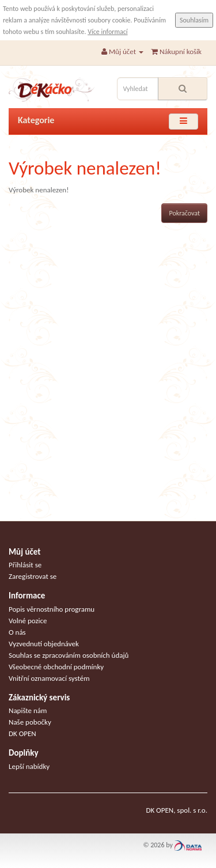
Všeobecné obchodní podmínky (56, 667)
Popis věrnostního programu (52, 609)
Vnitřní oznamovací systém (49, 678)
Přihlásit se (25, 565)
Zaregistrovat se (33, 576)
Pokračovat (184, 213)
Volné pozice (28, 621)
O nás (17, 632)
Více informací (107, 32)
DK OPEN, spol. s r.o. (177, 810)
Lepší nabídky (29, 766)
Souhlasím (194, 20)
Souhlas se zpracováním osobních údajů (69, 655)
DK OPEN (22, 734)
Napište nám (28, 710)
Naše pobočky (30, 722)
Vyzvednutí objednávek (44, 644)
